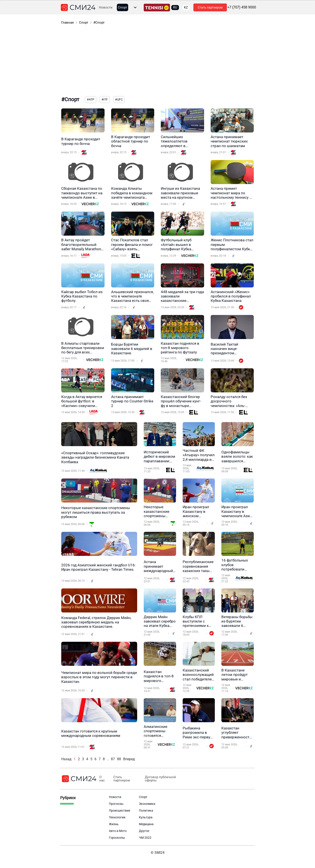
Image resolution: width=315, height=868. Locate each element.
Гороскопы (117, 838)
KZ (186, 7)
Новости (106, 8)
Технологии (117, 817)
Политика (146, 811)
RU (175, 7)
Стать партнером (210, 7)
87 (113, 759)
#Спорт (99, 23)
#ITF (105, 99)
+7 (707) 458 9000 (242, 7)
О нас (102, 779)
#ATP (91, 99)
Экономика (147, 804)
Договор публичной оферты (160, 779)
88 (119, 759)
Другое (144, 831)
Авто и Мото (118, 831)
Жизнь (114, 824)
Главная (67, 23)
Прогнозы (116, 804)
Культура (146, 817)
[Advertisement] (157, 61)
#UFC (119, 99)
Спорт (122, 8)
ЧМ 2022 (145, 838)
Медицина (146, 824)
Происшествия (120, 811)
